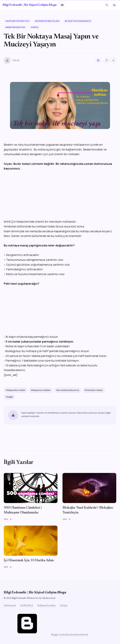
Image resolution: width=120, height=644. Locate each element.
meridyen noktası (16, 27)
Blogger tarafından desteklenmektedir (46, 635)
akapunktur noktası (17, 21)
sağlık (35, 27)
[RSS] (114, 5)
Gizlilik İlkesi (27, 606)
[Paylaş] (113, 60)
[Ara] (107, 5)
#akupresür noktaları (41, 390)
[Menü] (62, 5)
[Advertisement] (60, 197)
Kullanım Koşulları (46, 606)
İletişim (64, 606)
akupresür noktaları (47, 21)
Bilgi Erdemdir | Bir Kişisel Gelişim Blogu (30, 5)
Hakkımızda (10, 606)
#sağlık (9, 397)
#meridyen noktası (94, 390)
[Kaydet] (107, 60)
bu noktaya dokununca (78, 21)
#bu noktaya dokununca (68, 390)
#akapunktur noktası (16, 390)
